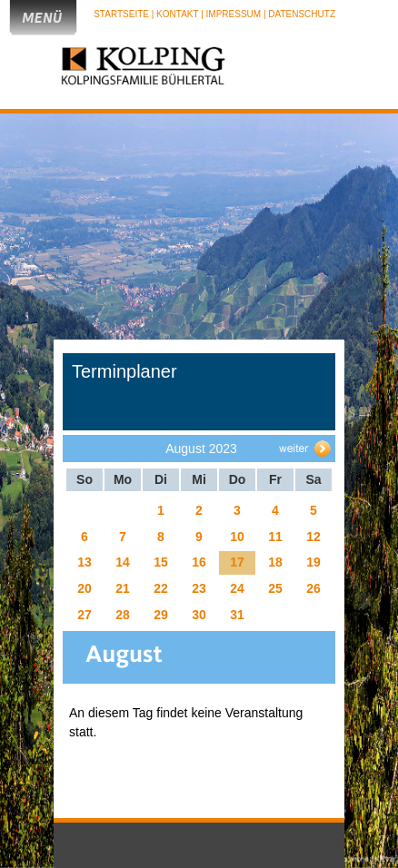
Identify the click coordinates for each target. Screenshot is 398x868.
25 (275, 588)
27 (85, 615)
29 (161, 615)
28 (123, 615)
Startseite (123, 14)
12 (313, 537)
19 (313, 562)
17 (237, 562)
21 (123, 588)
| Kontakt (176, 14)
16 (199, 562)
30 (199, 615)
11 (275, 537)
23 (199, 588)
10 (237, 537)
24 (237, 588)
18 (275, 562)
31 (237, 615)
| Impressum (231, 14)
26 (313, 588)
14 (123, 562)
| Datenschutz (299, 14)
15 (161, 562)
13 (85, 562)
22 (161, 588)
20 (85, 588)
